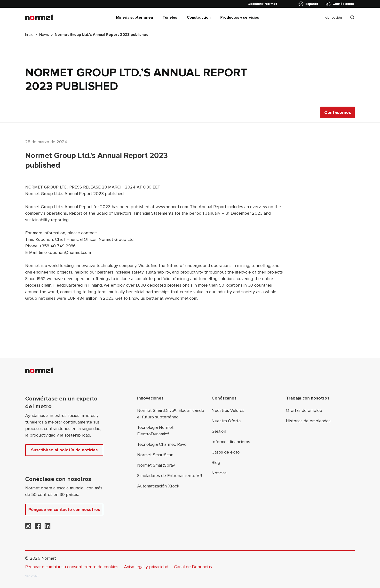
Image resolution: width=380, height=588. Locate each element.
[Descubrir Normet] (262, 4)
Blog (216, 463)
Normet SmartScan (155, 455)
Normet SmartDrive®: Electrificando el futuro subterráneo (171, 414)
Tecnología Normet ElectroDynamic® (155, 431)
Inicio (29, 35)
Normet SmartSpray (156, 465)
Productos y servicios (240, 17)
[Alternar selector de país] (309, 4)
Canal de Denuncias (193, 567)
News (44, 35)
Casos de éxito (226, 452)
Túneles (170, 17)
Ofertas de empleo (304, 410)
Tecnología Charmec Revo (162, 444)
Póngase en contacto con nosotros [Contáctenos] (64, 510)
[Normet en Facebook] (38, 527)
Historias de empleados (308, 421)
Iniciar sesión (332, 18)
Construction (199, 17)
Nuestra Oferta (226, 421)
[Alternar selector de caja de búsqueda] (352, 17)
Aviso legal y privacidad (146, 567)
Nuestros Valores (228, 410)
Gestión (219, 431)
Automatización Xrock (158, 486)
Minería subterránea (135, 17)
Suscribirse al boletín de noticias (64, 450)
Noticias (219, 473)
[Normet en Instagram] (28, 527)
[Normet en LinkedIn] (47, 527)
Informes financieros (231, 442)
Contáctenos (340, 4)
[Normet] (39, 17)
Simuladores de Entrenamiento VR (170, 476)
